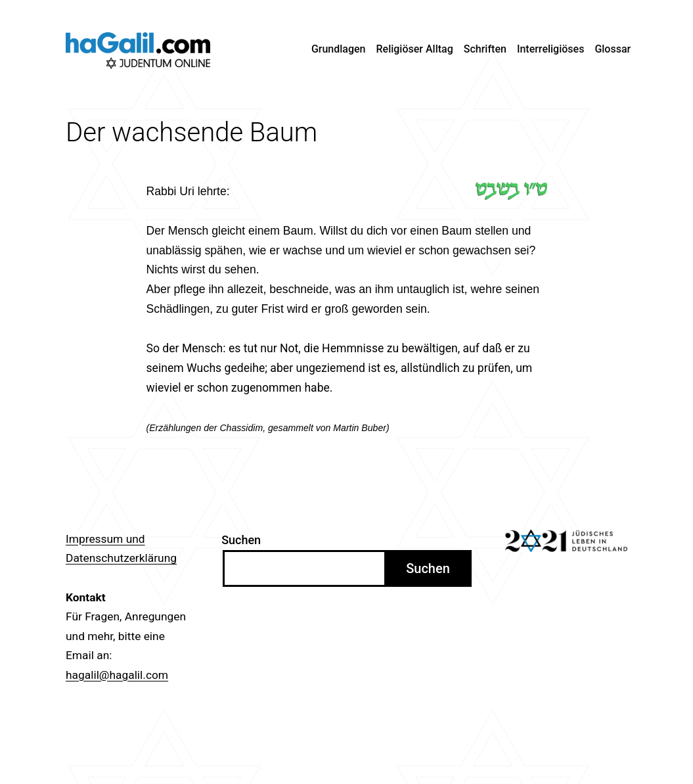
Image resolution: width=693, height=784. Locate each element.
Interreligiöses (551, 49)
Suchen (241, 540)
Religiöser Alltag (415, 49)
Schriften (485, 49)
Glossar (613, 49)
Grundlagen (339, 49)
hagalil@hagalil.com (117, 675)
